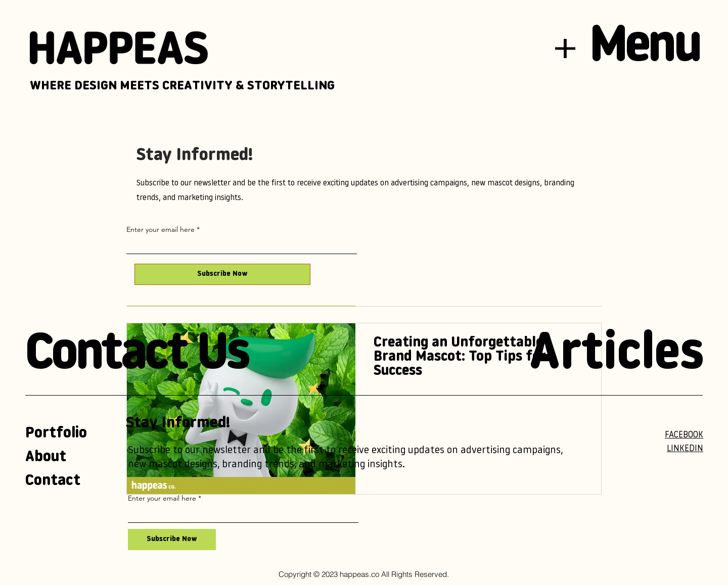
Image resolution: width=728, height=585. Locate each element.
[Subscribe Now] (222, 274)
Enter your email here (161, 229)
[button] (565, 48)
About (46, 457)
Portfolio (56, 434)
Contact (53, 481)
